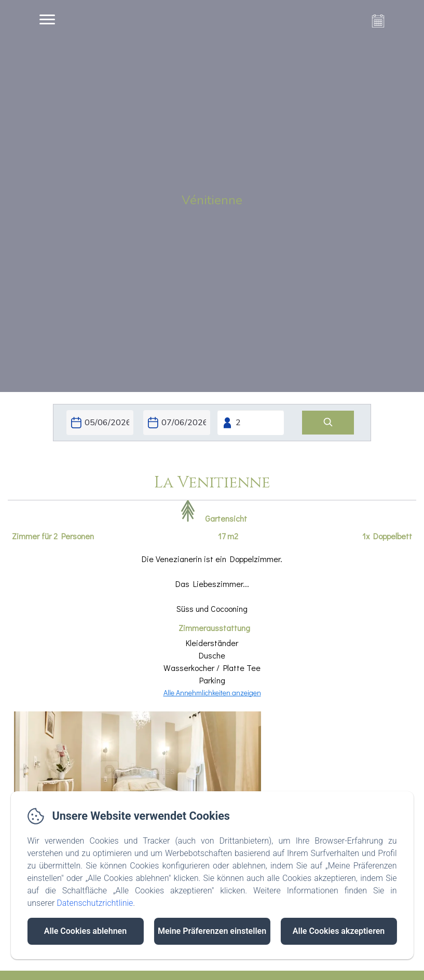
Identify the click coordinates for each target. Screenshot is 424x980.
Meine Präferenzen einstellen (212, 931)
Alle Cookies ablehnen (85, 931)
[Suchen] (328, 423)
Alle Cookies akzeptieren (339, 931)
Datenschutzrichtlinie (95, 903)
